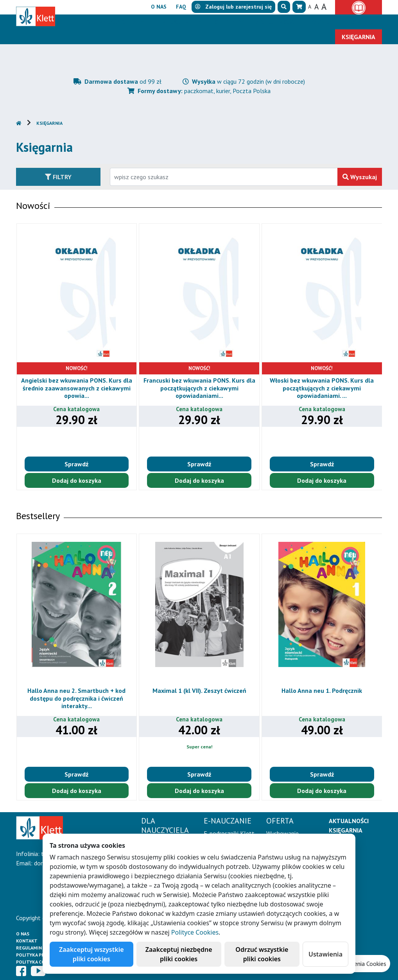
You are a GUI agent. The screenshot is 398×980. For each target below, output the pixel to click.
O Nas (23, 934)
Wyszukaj (360, 177)
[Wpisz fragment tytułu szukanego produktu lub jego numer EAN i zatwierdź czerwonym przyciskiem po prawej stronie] (224, 177)
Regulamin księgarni (41, 948)
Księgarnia (49, 123)
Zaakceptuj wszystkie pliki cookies (91, 954)
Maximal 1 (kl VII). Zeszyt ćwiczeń (199, 690)
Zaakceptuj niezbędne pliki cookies (179, 954)
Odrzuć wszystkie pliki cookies (262, 954)
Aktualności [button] (276, 22)
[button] (284, 7)
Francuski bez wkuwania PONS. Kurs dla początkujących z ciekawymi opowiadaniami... (199, 388)
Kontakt (27, 941)
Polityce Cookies (195, 932)
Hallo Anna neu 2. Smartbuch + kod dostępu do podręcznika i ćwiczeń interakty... (76, 698)
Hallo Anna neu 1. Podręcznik (322, 690)
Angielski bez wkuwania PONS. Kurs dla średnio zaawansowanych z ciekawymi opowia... (77, 388)
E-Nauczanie (176, 22)
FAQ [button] (181, 7)
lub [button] (233, 7)
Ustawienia (325, 954)
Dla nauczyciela (112, 22)
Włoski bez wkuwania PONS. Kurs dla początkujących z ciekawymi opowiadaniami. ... (322, 388)
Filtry (58, 177)
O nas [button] (159, 7)
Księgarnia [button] (359, 37)
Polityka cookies (37, 962)
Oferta (226, 22)
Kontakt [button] (363, 22)
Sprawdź (76, 464)
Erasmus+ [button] (323, 22)
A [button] (310, 7)
